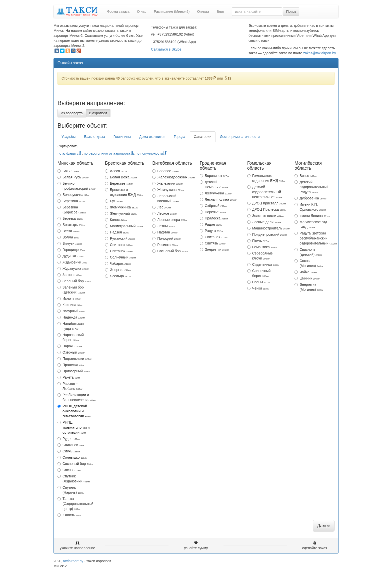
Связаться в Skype (166, 49)
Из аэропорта (72, 113)
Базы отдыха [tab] (94, 137)
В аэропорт (98, 113)
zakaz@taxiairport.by (320, 53)
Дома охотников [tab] (152, 137)
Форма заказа (118, 12)
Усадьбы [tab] (68, 137)
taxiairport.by (73, 561)
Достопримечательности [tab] (240, 137)
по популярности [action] (151, 153)
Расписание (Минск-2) (172, 12)
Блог (220, 12)
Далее (324, 526)
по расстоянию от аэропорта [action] (109, 153)
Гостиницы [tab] (122, 137)
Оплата (203, 12)
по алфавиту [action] (70, 153)
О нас (142, 12)
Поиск (291, 12)
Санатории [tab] (203, 137)
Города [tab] (179, 137)
